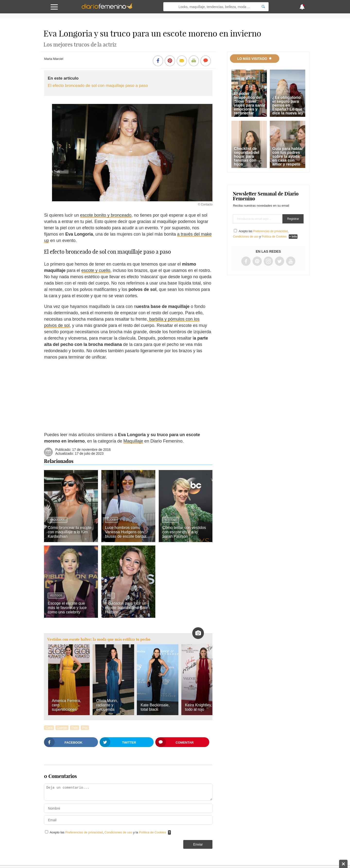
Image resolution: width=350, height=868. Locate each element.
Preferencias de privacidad (84, 832)
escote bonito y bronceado (106, 215)
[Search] (263, 7)
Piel (110, 596)
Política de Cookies (153, 832)
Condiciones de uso (119, 832)
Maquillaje (133, 441)
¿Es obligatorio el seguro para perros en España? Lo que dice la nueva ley (288, 105)
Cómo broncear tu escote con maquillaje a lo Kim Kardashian (70, 532)
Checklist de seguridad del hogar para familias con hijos (246, 156)
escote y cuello (96, 270)
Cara (49, 728)
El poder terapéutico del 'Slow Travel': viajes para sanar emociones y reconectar (250, 103)
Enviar (198, 844)
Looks (111, 520)
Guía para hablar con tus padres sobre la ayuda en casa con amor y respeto (288, 156)
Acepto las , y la (108, 832)
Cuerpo (62, 728)
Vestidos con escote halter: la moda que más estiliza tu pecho (99, 639)
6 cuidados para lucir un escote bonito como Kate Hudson (126, 608)
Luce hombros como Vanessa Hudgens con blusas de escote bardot (126, 532)
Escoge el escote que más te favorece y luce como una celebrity (67, 608)
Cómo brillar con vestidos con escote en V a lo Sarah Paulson (184, 532)
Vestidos (171, 520)
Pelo (75, 728)
